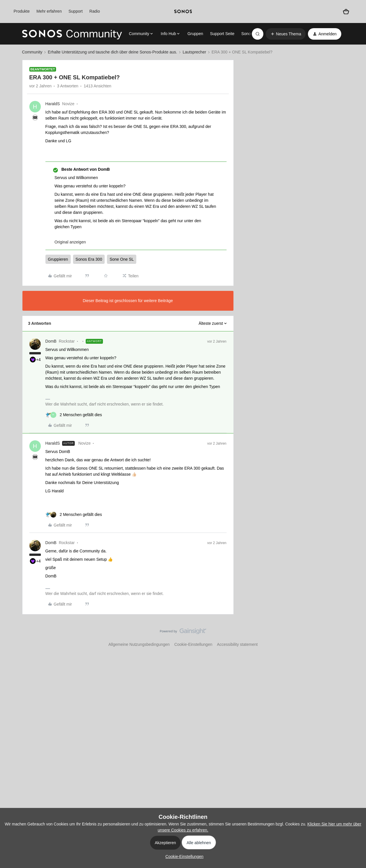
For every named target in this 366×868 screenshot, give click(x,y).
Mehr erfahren (49, 11)
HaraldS (53, 104)
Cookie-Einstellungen (193, 644)
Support (75, 11)
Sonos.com (251, 34)
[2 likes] (74, 415)
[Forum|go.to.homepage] (72, 34)
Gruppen (195, 34)
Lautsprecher (194, 52)
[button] (286, 34)
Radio (95, 11)
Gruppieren (58, 259)
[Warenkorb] (346, 12)
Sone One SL (122, 259)
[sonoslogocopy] (183, 11)
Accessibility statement (237, 644)
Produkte (22, 11)
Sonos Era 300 (89, 259)
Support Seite (222, 34)
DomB (51, 341)
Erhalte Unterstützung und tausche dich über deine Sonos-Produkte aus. (112, 52)
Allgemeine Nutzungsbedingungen (139, 644)
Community (32, 52)
